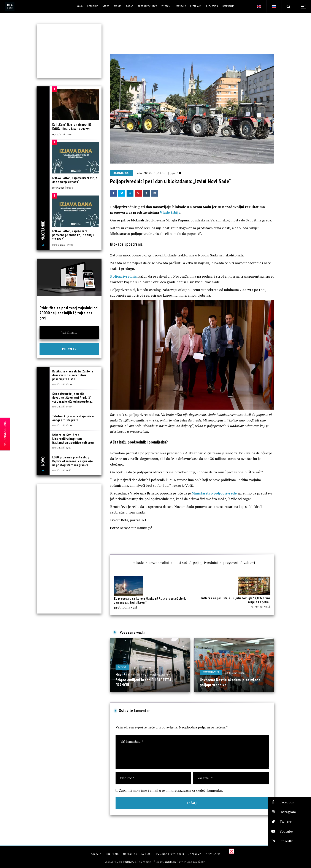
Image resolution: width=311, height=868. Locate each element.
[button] (289, 802)
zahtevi (249, 562)
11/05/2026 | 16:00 (62, 425)
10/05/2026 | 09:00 (63, 188)
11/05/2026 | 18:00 (62, 384)
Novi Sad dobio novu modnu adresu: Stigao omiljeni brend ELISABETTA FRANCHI (145, 680)
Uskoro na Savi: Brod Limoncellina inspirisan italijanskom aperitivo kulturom (73, 439)
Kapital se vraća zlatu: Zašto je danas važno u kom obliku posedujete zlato (73, 375)
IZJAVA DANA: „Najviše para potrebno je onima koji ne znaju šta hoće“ (73, 235)
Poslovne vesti (122, 173)
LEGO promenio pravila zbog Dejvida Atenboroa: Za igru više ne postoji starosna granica (72, 461)
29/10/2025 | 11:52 (235, 672)
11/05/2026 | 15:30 (62, 447)
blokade (138, 562)
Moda (122, 667)
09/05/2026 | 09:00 (63, 245)
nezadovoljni (159, 562)
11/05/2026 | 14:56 (62, 470)
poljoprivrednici (205, 562)
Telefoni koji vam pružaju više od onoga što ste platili (74, 418)
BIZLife (148, 173)
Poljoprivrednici (124, 276)
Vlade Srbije (170, 212)
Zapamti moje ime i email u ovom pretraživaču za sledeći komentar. (171, 790)
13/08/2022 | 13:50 (165, 173)
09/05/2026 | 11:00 (62, 134)
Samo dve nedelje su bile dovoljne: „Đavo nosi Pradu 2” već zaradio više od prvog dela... (73, 398)
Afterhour (211, 672)
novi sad (181, 562)
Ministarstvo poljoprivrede (214, 493)
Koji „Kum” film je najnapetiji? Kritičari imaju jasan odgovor (72, 126)
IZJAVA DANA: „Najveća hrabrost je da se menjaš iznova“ (75, 180)
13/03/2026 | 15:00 (142, 667)
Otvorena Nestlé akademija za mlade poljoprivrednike (230, 682)
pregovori (231, 562)
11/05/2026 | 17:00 (62, 406)
